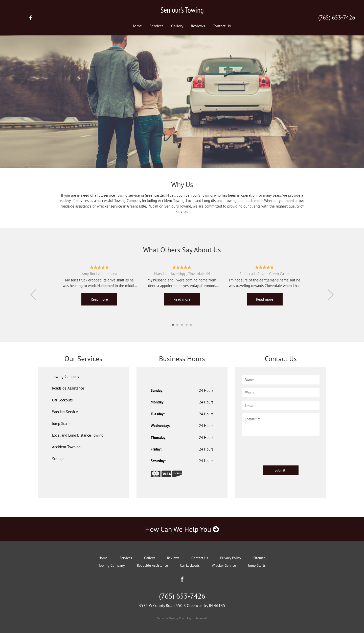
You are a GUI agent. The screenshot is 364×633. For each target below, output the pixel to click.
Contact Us (222, 26)
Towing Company (66, 376)
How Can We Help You (182, 529)
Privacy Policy (231, 558)
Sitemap (259, 558)
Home (137, 26)
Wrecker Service (65, 412)
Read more (99, 299)
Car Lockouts (62, 400)
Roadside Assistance (68, 388)
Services (156, 26)
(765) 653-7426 (337, 17)
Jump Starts (61, 424)
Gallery (177, 26)
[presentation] (280, 448)
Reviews (198, 26)
